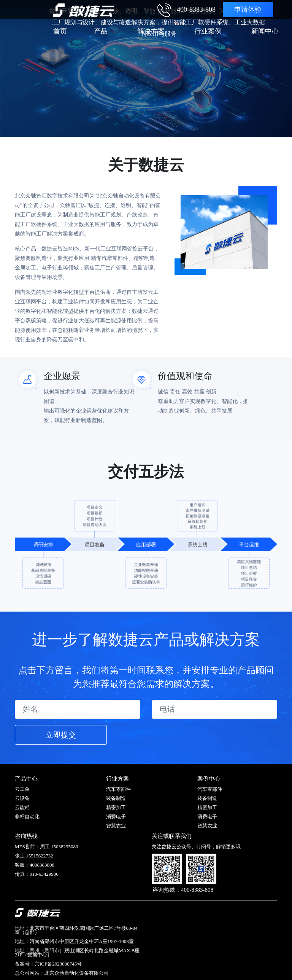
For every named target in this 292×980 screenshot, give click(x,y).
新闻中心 (265, 31)
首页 (60, 31)
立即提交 (61, 735)
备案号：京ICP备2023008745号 (48, 964)
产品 (101, 31)
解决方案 (151, 31)
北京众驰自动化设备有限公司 (77, 973)
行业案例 (208, 31)
